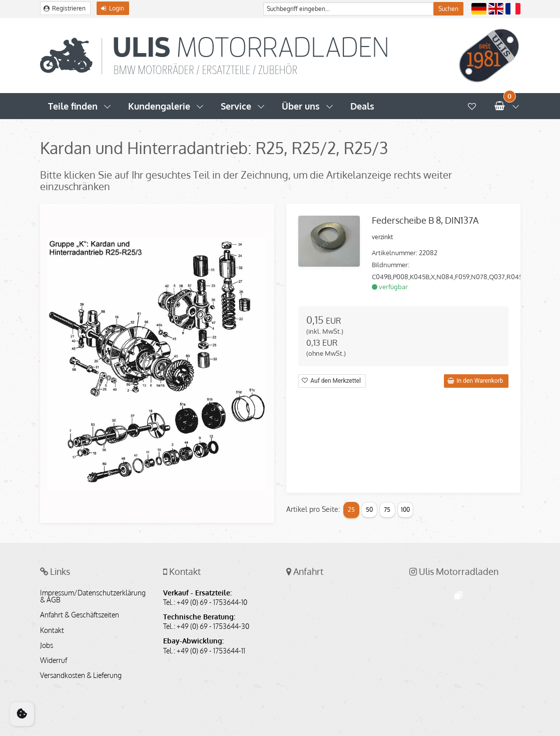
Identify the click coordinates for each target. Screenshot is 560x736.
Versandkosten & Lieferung (81, 675)
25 (351, 510)
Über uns (301, 106)
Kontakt (52, 630)
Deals (362, 106)
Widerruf (54, 660)
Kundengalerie (159, 106)
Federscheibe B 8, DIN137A (425, 220)
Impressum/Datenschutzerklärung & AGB (93, 596)
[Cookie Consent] (22, 714)
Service (236, 106)
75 (387, 510)
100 (405, 510)
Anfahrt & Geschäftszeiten (80, 615)
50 (369, 510)
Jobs (47, 645)
